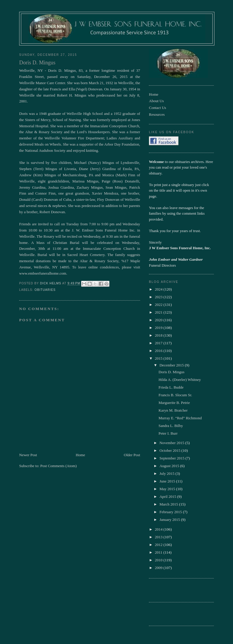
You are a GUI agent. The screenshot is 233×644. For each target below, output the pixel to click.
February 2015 (171, 512)
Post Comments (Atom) (59, 466)
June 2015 (168, 481)
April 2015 (168, 497)
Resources (157, 114)
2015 (159, 358)
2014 (159, 529)
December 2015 (172, 365)
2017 (159, 343)
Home (81, 455)
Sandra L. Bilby (171, 426)
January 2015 (170, 520)
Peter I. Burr (168, 433)
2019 (159, 328)
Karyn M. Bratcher (173, 410)
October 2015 (170, 450)
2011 (159, 552)
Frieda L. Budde (171, 387)
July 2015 (168, 473)
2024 (159, 289)
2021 (159, 312)
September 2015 (173, 458)
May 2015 (168, 489)
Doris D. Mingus (171, 372)
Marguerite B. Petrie (174, 403)
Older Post (132, 455)
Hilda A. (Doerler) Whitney (179, 380)
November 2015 (172, 443)
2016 (159, 351)
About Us (156, 101)
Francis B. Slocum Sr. (175, 395)
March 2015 (169, 504)
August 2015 (170, 466)
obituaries (45, 290)
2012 (159, 545)
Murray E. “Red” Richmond (180, 418)
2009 (159, 568)
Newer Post (28, 455)
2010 (159, 560)
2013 (159, 537)
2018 (159, 335)
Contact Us (157, 108)
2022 (159, 305)
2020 (159, 320)
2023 (159, 297)
